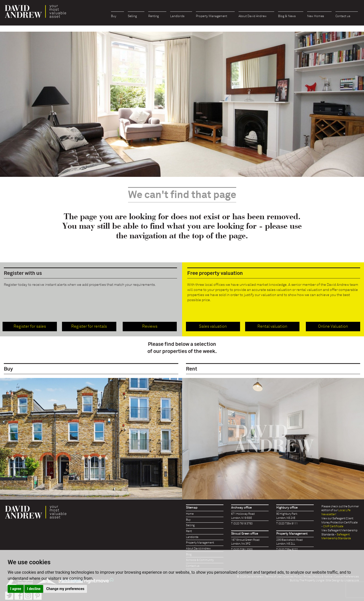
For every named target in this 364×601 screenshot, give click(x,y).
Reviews (150, 326)
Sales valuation (213, 326)
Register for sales (30, 326)
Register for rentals (89, 326)
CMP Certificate (333, 526)
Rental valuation (272, 326)
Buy (114, 16)
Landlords (177, 16)
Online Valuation (333, 326)
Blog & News (287, 16)
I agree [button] (16, 589)
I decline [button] (34, 589)
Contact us (343, 16)
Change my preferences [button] (65, 589)
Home (190, 514)
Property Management (211, 16)
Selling (132, 16)
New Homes (316, 16)
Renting (153, 16)
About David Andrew (253, 16)
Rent (189, 531)
